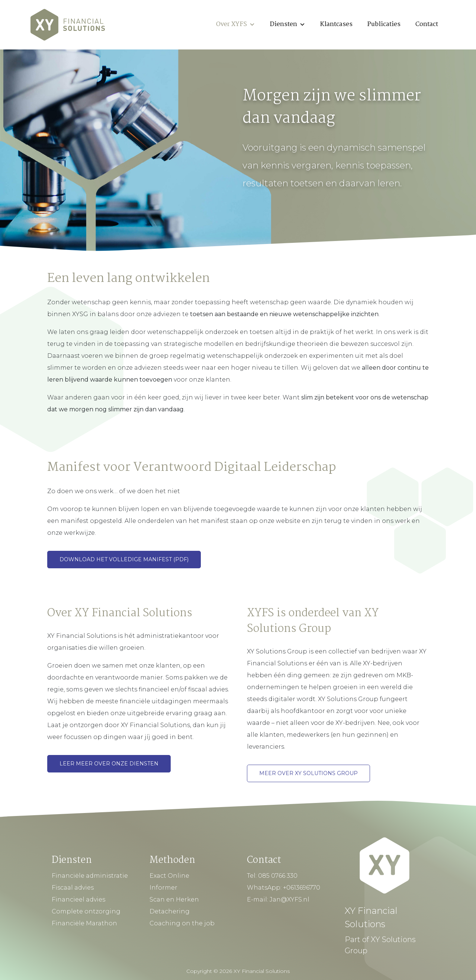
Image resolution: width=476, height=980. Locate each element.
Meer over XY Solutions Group (308, 773)
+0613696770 (302, 888)
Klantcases (336, 24)
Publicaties (384, 24)
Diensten (288, 24)
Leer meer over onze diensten (109, 764)
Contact (427, 24)
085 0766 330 (278, 876)
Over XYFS (236, 24)
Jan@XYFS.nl (290, 899)
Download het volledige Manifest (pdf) (124, 559)
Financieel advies (78, 899)
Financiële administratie (90, 876)
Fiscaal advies (73, 888)
